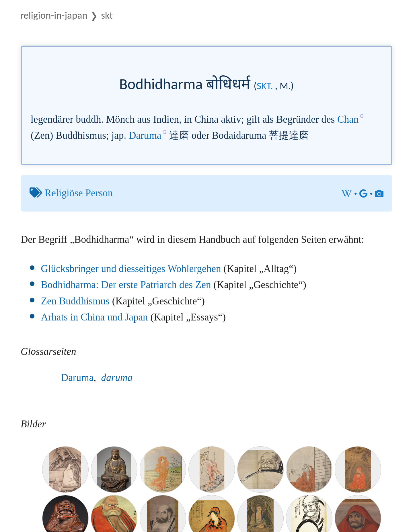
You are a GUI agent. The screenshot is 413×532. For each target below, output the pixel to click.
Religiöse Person (79, 193)
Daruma (145, 135)
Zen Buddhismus (75, 301)
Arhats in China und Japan (94, 317)
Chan (348, 119)
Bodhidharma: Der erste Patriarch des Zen (126, 285)
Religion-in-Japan (54, 15)
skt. (265, 86)
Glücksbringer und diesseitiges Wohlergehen (131, 269)
